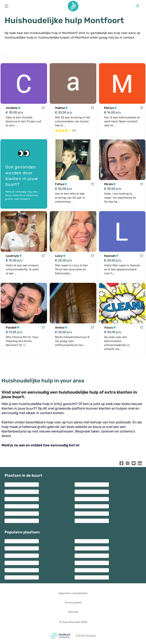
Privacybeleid (73, 603)
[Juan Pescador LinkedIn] (140, 464)
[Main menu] (6, 6)
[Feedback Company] (63, 636)
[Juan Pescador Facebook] (121, 464)
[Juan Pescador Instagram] (128, 464)
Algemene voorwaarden (73, 593)
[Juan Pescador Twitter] (134, 464)
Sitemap (73, 612)
